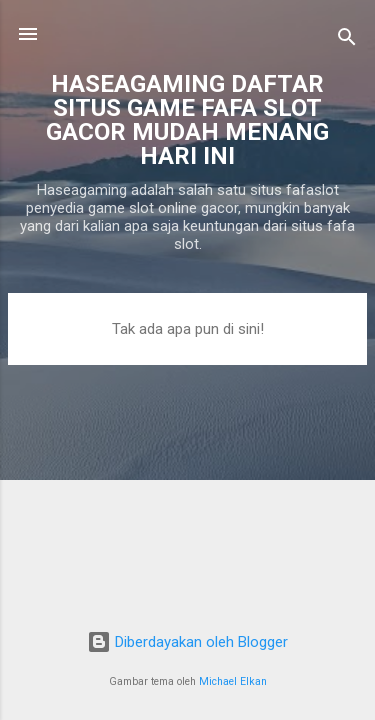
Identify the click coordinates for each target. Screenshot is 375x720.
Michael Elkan (233, 681)
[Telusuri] (347, 40)
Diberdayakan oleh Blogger (187, 642)
